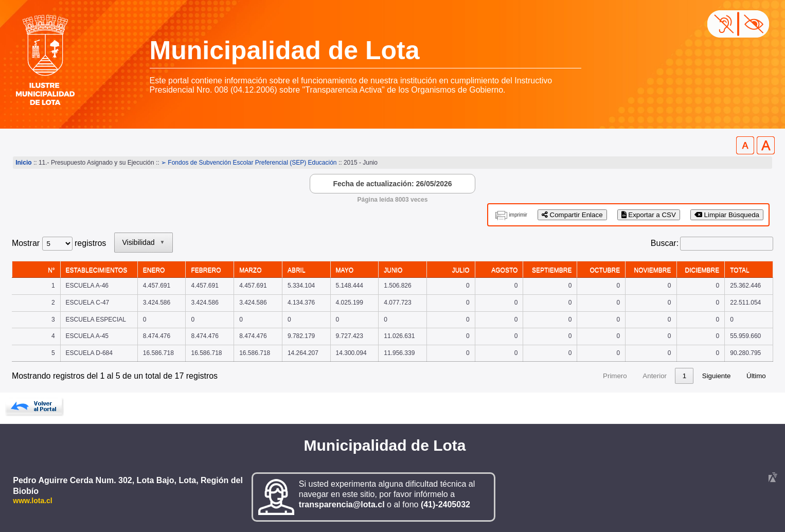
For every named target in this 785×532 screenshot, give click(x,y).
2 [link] (645, 376)
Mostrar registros (59, 243)
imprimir (518, 215)
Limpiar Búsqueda (727, 215)
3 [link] (665, 376)
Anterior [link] (596, 376)
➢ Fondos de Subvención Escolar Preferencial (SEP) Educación (249, 163)
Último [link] (756, 376)
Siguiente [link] (717, 376)
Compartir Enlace (572, 215)
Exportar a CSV (649, 215)
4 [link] (684, 376)
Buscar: (665, 243)
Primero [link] (556, 376)
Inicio (23, 163)
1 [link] (625, 376)
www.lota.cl (33, 501)
